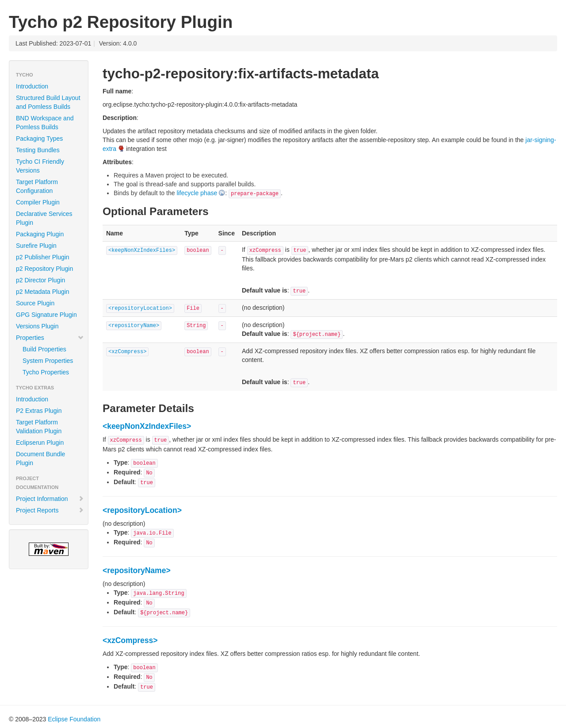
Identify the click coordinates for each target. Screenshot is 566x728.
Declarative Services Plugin (44, 218)
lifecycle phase (197, 193)
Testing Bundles (38, 150)
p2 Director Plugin (40, 280)
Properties (50, 338)
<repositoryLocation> (140, 308)
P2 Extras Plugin (39, 411)
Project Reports (50, 510)
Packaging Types (39, 139)
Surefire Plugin (36, 246)
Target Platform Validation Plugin (39, 427)
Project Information (50, 499)
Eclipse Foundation (74, 719)
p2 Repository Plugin (44, 269)
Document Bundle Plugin (40, 458)
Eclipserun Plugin (40, 443)
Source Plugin (35, 303)
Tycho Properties (46, 372)
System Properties (48, 361)
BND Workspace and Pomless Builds (45, 123)
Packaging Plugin (40, 234)
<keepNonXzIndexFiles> (142, 250)
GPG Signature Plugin (46, 315)
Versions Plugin (37, 326)
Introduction (32, 86)
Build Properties (44, 349)
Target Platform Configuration (37, 186)
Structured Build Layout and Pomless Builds (48, 102)
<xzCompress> (127, 352)
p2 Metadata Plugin (43, 292)
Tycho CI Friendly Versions (40, 166)
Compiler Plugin (38, 202)
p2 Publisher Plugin (43, 257)
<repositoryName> (134, 326)
